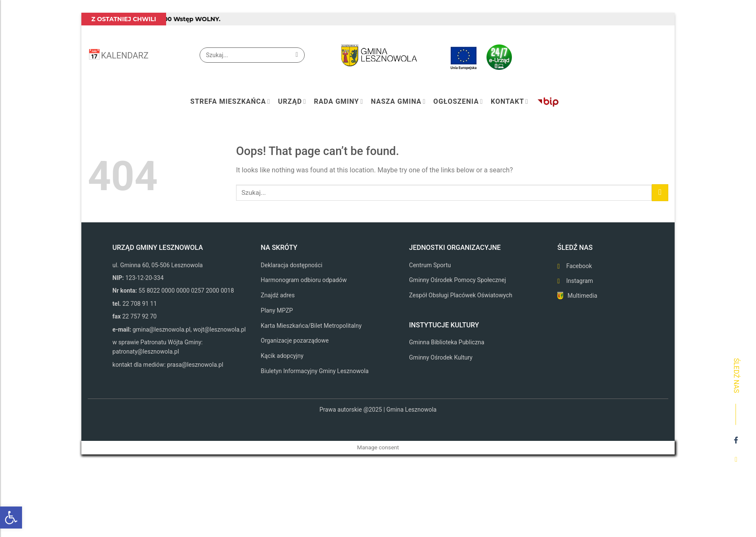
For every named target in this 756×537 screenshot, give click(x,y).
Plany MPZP (277, 310)
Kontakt (510, 102)
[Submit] (297, 55)
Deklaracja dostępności (291, 265)
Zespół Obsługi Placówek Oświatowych (461, 295)
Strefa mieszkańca (230, 102)
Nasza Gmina (398, 102)
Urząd (292, 102)
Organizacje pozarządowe (295, 340)
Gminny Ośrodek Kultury (441, 357)
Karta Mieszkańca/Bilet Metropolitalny (311, 326)
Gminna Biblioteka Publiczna (447, 342)
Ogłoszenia (458, 102)
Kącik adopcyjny (282, 356)
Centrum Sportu (430, 265)
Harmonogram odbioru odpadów (304, 280)
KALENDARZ (125, 55)
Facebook (579, 266)
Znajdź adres (278, 295)
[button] (11, 518)
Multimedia (582, 296)
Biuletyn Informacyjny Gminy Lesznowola (315, 371)
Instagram (580, 281)
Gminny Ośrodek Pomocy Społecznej (457, 280)
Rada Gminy (339, 102)
